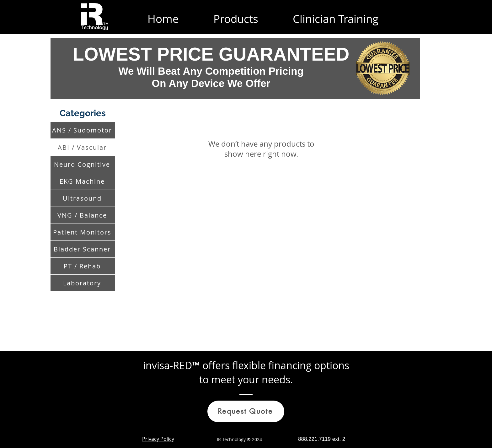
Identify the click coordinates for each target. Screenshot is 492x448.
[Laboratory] (83, 283)
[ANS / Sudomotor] (83, 130)
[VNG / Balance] (83, 215)
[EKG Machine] (83, 181)
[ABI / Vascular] (83, 147)
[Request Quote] (246, 411)
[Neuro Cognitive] (83, 164)
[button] (236, 17)
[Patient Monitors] (83, 232)
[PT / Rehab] (83, 266)
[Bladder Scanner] (83, 249)
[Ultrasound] (83, 198)
